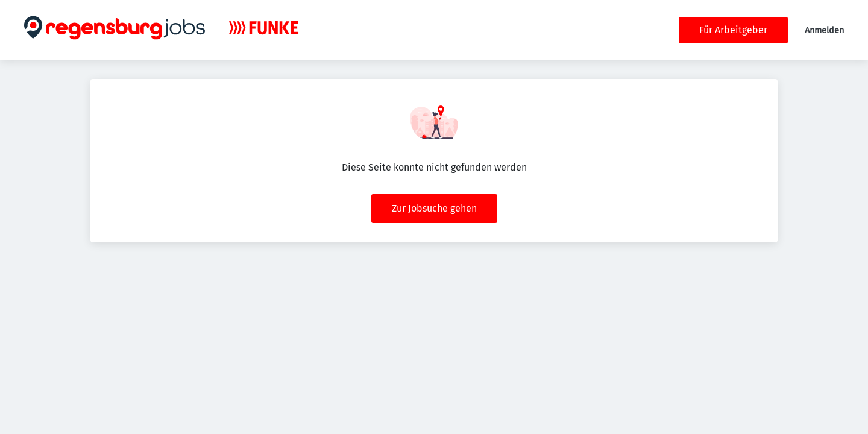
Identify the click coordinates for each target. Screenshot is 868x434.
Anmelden (824, 30)
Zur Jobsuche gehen (434, 208)
